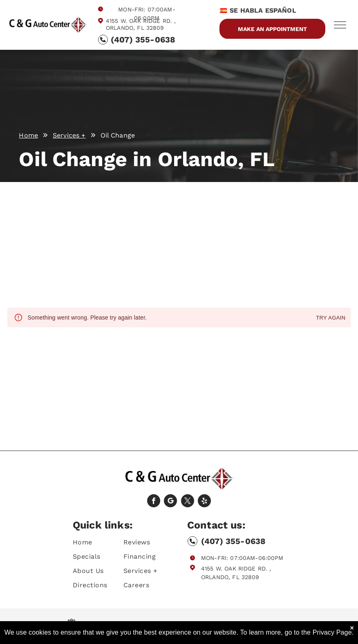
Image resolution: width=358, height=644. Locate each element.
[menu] (340, 25)
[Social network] (170, 502)
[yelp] (204, 502)
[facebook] (154, 502)
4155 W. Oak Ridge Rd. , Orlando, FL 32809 (141, 24)
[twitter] (188, 502)
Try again (331, 318)
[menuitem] (102, 542)
